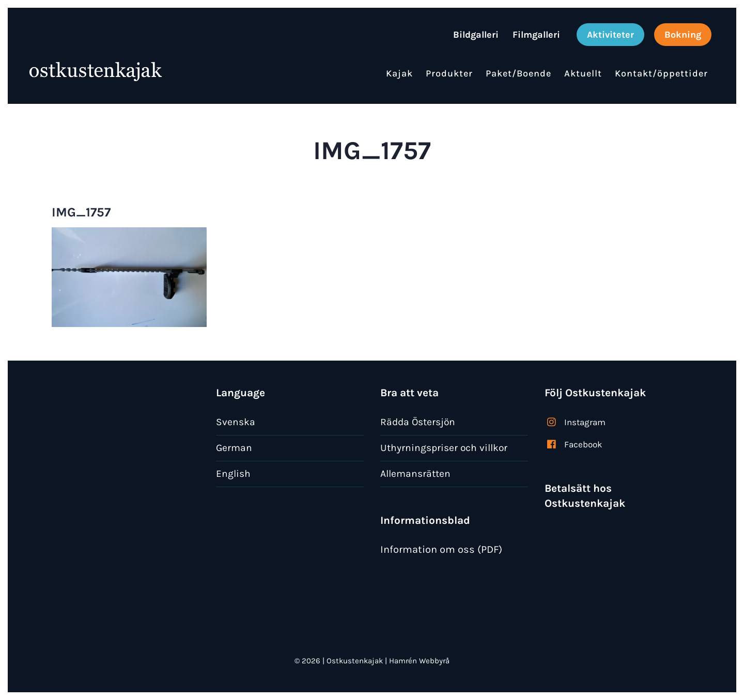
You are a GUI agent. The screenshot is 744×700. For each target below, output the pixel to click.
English (233, 473)
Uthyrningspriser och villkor (444, 448)
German (234, 448)
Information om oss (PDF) (441, 549)
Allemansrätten (415, 473)
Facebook (583, 444)
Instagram (585, 422)
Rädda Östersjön (418, 422)
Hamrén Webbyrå (419, 661)
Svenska (236, 422)
